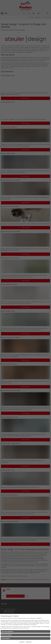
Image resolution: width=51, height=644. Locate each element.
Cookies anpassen (6, 638)
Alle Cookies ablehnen (7, 635)
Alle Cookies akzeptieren (7, 631)
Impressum (22, 642)
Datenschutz (29, 642)
